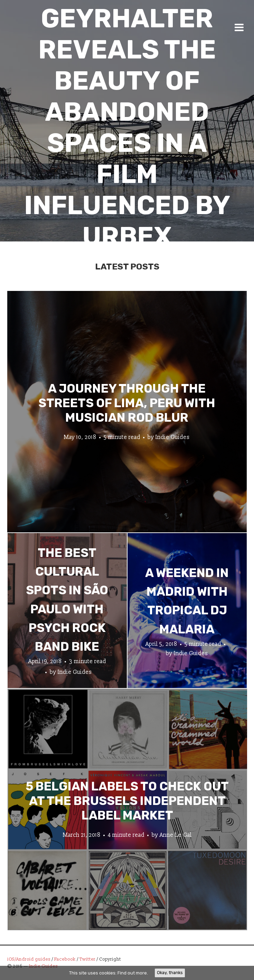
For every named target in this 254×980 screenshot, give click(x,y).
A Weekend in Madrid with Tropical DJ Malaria (187, 601)
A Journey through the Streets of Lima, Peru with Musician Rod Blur (127, 403)
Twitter (87, 959)
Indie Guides (173, 437)
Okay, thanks (170, 973)
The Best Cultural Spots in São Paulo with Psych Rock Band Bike (67, 600)
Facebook (65, 959)
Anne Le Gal (176, 835)
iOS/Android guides (29, 959)
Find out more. (133, 973)
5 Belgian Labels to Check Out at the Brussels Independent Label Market (127, 800)
